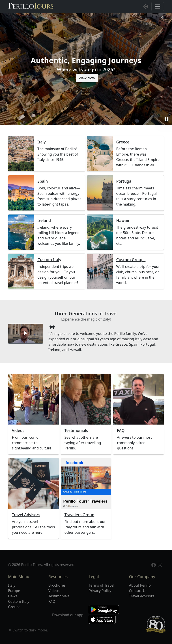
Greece (123, 142)
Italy (42, 142)
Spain (43, 181)
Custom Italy (49, 260)
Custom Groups (131, 260)
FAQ (121, 430)
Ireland (44, 220)
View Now (87, 78)
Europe (14, 591)
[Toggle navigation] (158, 7)
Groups (14, 607)
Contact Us (138, 591)
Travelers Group (80, 515)
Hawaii (123, 220)
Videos (18, 430)
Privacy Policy (100, 591)
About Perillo (140, 585)
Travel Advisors (26, 515)
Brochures (57, 585)
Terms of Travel (101, 585)
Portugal (124, 181)
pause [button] (167, 119)
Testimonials (76, 430)
